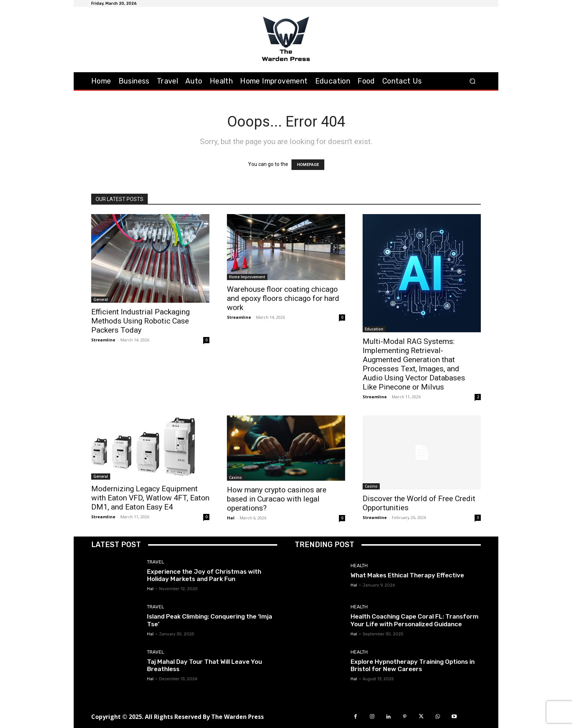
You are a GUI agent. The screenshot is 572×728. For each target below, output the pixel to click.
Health (359, 566)
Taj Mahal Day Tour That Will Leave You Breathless (204, 665)
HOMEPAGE (308, 165)
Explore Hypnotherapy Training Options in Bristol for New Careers (413, 665)
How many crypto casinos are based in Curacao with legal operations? (277, 499)
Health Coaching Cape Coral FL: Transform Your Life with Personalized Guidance (415, 620)
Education (374, 329)
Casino (235, 477)
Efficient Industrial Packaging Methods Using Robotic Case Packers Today (140, 321)
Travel (156, 562)
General (101, 299)
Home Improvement (247, 277)
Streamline (103, 340)
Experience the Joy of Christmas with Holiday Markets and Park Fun (204, 575)
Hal (231, 518)
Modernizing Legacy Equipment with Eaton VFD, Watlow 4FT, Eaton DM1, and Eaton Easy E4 (150, 498)
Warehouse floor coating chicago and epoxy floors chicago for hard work (283, 298)
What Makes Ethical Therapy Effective (407, 575)
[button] (472, 81)
